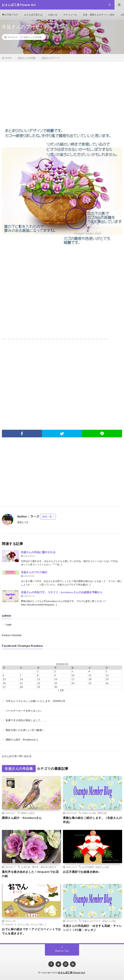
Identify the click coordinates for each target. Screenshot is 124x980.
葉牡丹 (35, 867)
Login (9, 624)
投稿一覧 (47, 517)
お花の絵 (26, 867)
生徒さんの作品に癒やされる (38, 552)
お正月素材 (88, 867)
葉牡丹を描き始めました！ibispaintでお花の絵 (30, 874)
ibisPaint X (11, 924)
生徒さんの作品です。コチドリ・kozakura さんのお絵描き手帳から (62, 592)
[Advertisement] (62, 96)
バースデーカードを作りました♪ (24, 711)
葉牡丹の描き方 (48, 867)
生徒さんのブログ (91, 921)
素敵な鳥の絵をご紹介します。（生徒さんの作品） (92, 820)
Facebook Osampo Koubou (22, 646)
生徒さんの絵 (89, 813)
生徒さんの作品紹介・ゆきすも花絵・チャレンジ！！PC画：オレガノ (92, 928)
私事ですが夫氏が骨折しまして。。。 (27, 720)
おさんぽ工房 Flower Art (72, 972)
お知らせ (53, 15)
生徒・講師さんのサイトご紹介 (99, 15)
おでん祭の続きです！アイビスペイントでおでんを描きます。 (31, 931)
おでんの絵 (23, 924)
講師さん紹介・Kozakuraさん (22, 739)
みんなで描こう (39, 924)
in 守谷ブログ (10, 15)
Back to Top (62, 951)
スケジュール (70, 15)
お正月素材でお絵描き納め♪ (81, 872)
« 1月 (61, 690)
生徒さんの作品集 (33, 37)
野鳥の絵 (102, 813)
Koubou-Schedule (12, 635)
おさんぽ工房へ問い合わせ (17, 756)
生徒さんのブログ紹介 (34, 572)
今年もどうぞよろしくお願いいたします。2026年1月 (35, 701)
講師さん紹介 (28, 813)
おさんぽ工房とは (33, 15)
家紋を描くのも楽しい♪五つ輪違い (25, 730)
